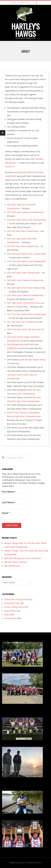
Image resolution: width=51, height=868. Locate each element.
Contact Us (10, 167)
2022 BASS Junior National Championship (25, 280)
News (7, 615)
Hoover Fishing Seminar (15, 607)
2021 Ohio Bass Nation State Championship (26, 314)
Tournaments (10, 618)
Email (6, 513)
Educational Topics (12, 603)
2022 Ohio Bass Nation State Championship (26, 261)
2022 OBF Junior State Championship (23, 273)
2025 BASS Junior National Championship (25, 212)
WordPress (38, 863)
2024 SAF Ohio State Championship (23, 246)
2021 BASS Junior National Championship (25, 295)
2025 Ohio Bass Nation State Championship (26, 220)
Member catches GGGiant (15, 562)
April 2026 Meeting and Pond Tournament (23, 558)
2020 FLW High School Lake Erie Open (24, 329)
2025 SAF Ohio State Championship (23, 231)
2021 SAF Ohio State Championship (23, 322)
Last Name (9, 502)
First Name (9, 492)
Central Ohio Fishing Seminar (17, 599)
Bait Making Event (12, 566)
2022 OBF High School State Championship (26, 288)
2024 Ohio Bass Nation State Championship (26, 254)
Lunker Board (10, 611)
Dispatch (23, 863)
